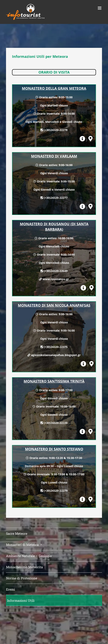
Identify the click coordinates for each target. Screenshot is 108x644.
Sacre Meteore (17, 533)
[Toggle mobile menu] (100, 8)
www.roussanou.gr (56, 279)
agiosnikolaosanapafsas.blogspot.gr (56, 355)
